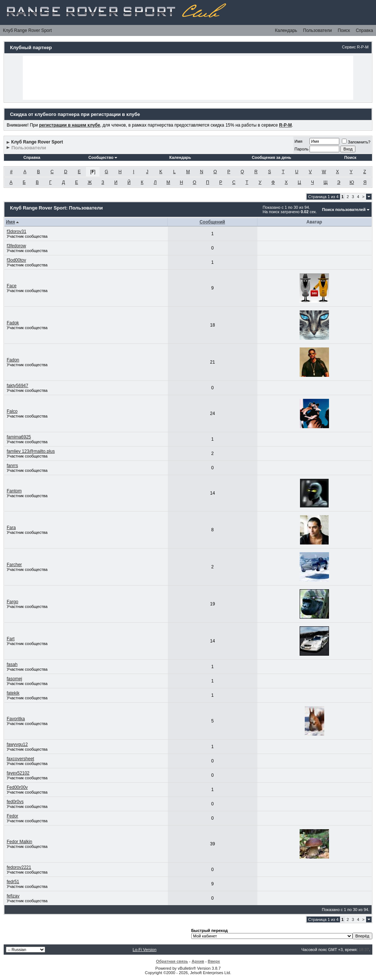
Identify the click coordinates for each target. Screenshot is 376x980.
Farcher (14, 565)
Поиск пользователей (344, 210)
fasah (12, 664)
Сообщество (103, 157)
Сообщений (212, 222)
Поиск (344, 30)
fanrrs (12, 466)
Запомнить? (356, 142)
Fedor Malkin (19, 842)
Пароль (301, 149)
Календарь (286, 30)
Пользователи (317, 30)
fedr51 (13, 882)
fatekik (13, 693)
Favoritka (16, 719)
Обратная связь (172, 961)
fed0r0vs (15, 802)
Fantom (14, 491)
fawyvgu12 (17, 744)
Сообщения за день (272, 157)
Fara (11, 528)
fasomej (14, 679)
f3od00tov (16, 260)
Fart (10, 639)
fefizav (13, 896)
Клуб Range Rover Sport (27, 30)
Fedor (12, 816)
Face (12, 286)
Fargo (12, 602)
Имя (298, 141)
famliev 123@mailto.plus (31, 451)
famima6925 (19, 437)
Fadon (13, 360)
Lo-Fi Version (144, 950)
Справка (364, 30)
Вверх (214, 961)
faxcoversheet (20, 759)
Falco (12, 411)
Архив (198, 961)
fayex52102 (18, 773)
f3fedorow (16, 246)
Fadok (13, 323)
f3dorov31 (16, 232)
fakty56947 (17, 386)
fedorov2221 (19, 867)
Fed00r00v (17, 787)
